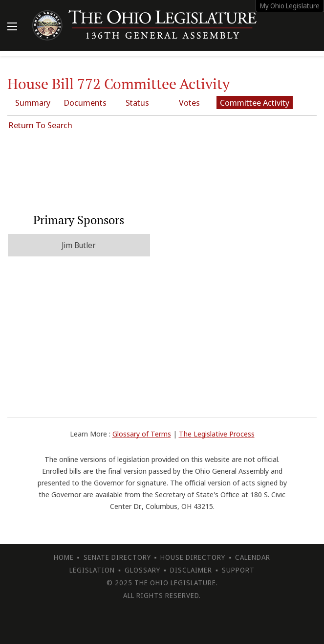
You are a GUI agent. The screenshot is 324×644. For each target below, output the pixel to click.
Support (238, 570)
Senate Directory (117, 557)
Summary (33, 103)
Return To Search (40, 125)
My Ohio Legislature (290, 6)
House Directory (193, 557)
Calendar (253, 557)
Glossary (142, 570)
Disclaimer (191, 570)
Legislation (92, 570)
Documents (85, 103)
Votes (189, 103)
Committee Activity (255, 103)
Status (137, 103)
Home (64, 557)
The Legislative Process (217, 434)
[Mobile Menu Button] (12, 27)
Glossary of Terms (142, 434)
